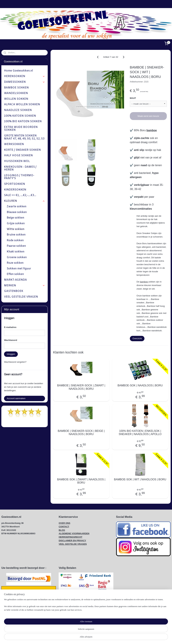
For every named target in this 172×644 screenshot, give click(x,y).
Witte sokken (16, 229)
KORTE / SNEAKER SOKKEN (22, 150)
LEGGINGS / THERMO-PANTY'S (19, 177)
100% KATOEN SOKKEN (20, 116)
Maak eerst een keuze (148, 116)
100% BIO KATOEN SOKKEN (23, 121)
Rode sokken (15, 240)
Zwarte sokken (17, 207)
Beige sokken (15, 218)
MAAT (133, 98)
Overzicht (137, 338)
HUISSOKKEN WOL (17, 161)
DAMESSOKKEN (25, 82)
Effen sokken (15, 274)
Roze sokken (15, 263)
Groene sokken (17, 257)
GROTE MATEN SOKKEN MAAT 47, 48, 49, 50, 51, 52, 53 (24, 137)
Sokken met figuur (19, 269)
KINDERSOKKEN (15, 190)
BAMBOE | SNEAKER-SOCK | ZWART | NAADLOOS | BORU (81, 387)
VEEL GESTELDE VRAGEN (21, 297)
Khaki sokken (16, 252)
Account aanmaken (16, 398)
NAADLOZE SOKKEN (18, 110)
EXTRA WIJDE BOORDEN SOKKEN (21, 129)
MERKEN (25, 286)
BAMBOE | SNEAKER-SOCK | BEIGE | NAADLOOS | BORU (81, 433)
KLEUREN (25, 201)
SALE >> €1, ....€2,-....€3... (20, 195)
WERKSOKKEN (14, 144)
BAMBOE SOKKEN (16, 88)
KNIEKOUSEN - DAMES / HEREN (20, 168)
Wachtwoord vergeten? (15, 362)
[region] (64, 631)
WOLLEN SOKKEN (16, 99)
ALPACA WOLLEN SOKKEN (22, 104)
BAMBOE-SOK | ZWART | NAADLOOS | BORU (81, 481)
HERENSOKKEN (25, 76)
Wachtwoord (11, 340)
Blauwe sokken (17, 212)
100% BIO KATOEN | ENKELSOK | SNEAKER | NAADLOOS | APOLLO (140, 433)
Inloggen (11, 354)
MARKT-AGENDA (15, 280)
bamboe (152, 130)
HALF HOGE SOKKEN (18, 156)
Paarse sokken (16, 246)
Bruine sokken (16, 235)
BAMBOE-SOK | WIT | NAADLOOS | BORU (140, 479)
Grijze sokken (16, 223)
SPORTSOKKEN (15, 184)
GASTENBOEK (14, 291)
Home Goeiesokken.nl (18, 71)
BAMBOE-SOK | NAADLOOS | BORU (140, 386)
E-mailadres (10, 327)
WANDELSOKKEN (16, 93)
